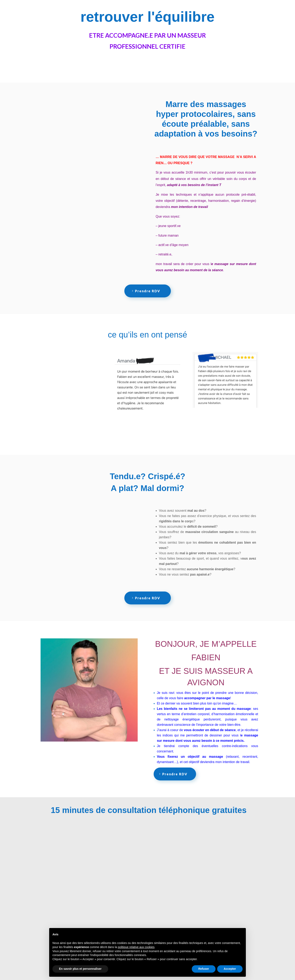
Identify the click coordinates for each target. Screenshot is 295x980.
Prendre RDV (148, 291)
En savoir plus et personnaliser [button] (80, 969)
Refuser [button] (204, 969)
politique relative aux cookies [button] (136, 947)
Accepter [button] (230, 969)
